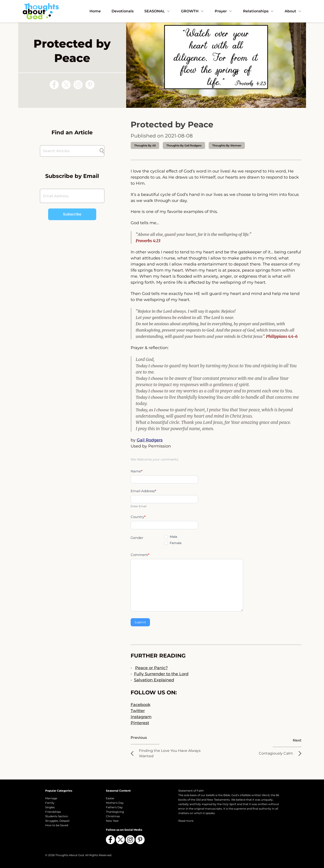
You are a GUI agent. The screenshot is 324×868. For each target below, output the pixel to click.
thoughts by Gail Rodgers (184, 145)
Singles (50, 807)
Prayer (223, 11)
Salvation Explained (154, 680)
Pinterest (140, 723)
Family (50, 803)
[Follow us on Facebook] (54, 85)
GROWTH (192, 11)
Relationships (258, 11)
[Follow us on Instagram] (78, 85)
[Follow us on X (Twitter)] (66, 85)
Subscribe (72, 214)
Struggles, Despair (57, 821)
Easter (110, 798)
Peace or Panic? (151, 668)
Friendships (53, 812)
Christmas (113, 816)
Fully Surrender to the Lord (161, 674)
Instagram (141, 717)
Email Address (143, 491)
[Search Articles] (70, 151)
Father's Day (114, 807)
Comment (140, 555)
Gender (137, 538)
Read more (186, 821)
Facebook (141, 705)
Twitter (138, 711)
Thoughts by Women (227, 145)
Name (137, 471)
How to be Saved (57, 825)
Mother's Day (115, 803)
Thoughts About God (70, 855)
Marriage (51, 798)
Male (171, 537)
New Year (112, 821)
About (293, 11)
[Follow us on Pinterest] (90, 85)
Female (173, 543)
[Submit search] (102, 151)
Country (138, 517)
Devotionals (123, 11)
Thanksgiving (115, 812)
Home (95, 11)
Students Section (57, 816)
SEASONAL (157, 11)
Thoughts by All (145, 145)
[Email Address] (72, 196)
